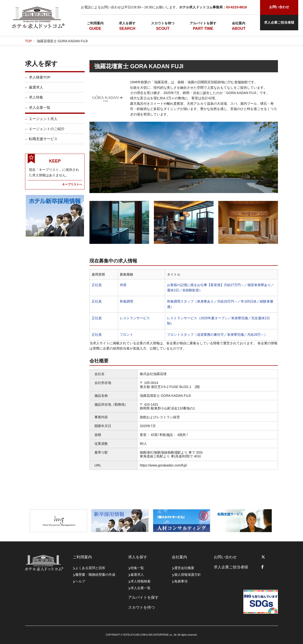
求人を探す (127, 23)
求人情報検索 (141, 581)
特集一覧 (137, 568)
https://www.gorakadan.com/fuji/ (163, 465)
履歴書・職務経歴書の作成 (95, 575)
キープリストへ (72, 188)
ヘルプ (80, 581)
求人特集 (36, 101)
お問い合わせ (225, 557)
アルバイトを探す (203, 23)
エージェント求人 (43, 123)
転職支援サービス (43, 143)
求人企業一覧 (40, 111)
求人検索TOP (40, 81)
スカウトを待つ (163, 23)
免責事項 (181, 581)
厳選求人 (36, 91)
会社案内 (239, 23)
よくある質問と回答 (90, 568)
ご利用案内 (95, 23)
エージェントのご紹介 (47, 133)
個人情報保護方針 (188, 575)
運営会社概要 (184, 568)
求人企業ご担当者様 (279, 22)
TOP (29, 41)
